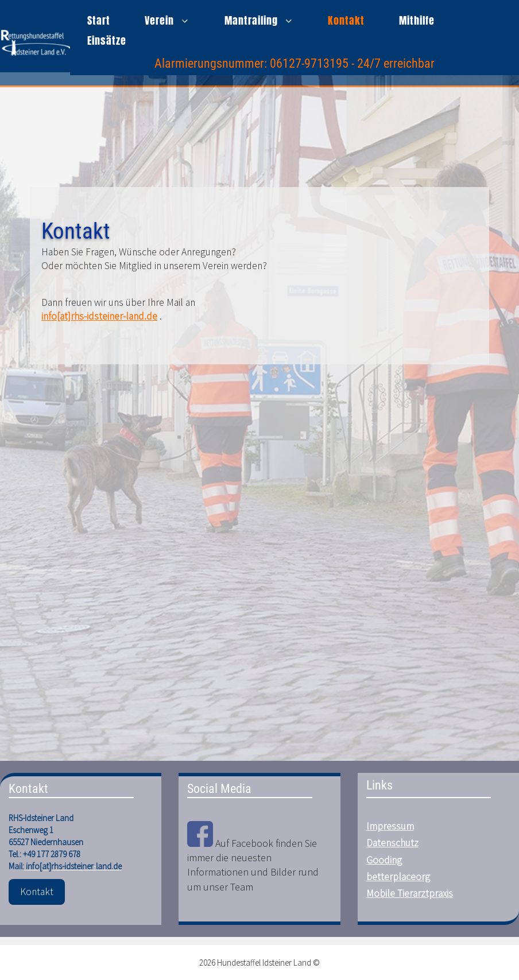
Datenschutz (392, 843)
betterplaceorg (398, 877)
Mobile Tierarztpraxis (410, 893)
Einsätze (107, 40)
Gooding (384, 860)
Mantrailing (268, 20)
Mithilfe (417, 20)
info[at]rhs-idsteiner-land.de (99, 316)
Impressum (390, 826)
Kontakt (346, 20)
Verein (176, 20)
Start (99, 20)
